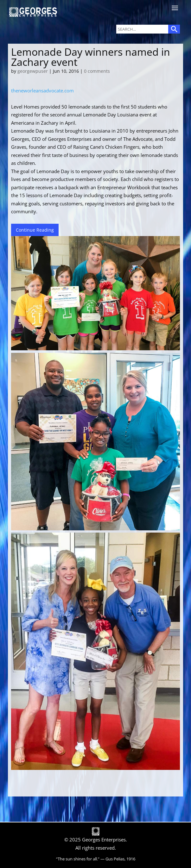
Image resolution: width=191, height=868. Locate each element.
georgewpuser (33, 71)
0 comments (97, 71)
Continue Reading (35, 230)
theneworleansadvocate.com (42, 91)
